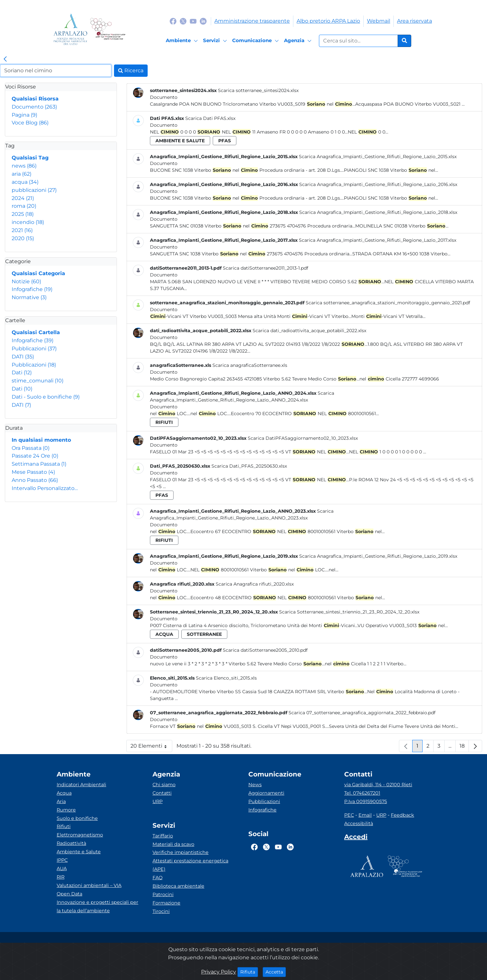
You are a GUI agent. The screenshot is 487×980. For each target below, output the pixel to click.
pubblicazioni (34, 190)
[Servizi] (216, 41)
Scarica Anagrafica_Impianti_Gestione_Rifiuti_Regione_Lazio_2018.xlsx (378, 212)
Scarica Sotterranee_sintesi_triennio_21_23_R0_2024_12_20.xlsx (349, 612)
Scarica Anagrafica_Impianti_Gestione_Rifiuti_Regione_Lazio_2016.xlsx (378, 184)
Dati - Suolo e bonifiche (46, 397)
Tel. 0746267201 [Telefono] (362, 793)
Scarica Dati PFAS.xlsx (210, 118)
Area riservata (414, 21)
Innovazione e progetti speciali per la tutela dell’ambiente (97, 906)
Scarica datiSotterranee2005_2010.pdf (265, 650)
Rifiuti (64, 826)
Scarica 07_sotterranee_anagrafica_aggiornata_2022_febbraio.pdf (362, 713)
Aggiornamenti (266, 793)
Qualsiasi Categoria (38, 273)
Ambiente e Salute (79, 852)
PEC (349, 815)
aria (22, 174)
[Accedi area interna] (356, 838)
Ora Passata (31, 448)
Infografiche (32, 289)
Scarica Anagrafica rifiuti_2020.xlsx (255, 584)
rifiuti (164, 422)
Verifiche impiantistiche (181, 852)
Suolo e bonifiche (77, 818)
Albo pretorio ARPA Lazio (328, 21)
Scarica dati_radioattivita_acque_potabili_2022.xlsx (309, 331)
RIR (61, 877)
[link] (5, 59)
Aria (61, 801)
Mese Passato (33, 472)
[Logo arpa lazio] (70, 29)
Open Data (69, 894)
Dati (22, 373)
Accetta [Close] (276, 972)
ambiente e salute (180, 141)
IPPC (62, 860)
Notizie (26, 281)
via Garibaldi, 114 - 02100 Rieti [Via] (378, 785)
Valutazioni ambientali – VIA (89, 885)
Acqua (64, 793)
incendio (28, 222)
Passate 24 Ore (35, 456)
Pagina (24, 115)
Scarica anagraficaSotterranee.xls (250, 365)
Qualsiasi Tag (30, 158)
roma (24, 206)
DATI (23, 357)
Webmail (379, 21)
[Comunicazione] (256, 41)
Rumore (66, 810)
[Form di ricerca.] (358, 41)
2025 (23, 214)
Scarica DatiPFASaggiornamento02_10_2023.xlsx (303, 438)
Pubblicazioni (34, 349)
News (255, 785)
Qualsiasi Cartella (36, 332)
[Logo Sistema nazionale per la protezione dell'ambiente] (108, 29)
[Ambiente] (183, 41)
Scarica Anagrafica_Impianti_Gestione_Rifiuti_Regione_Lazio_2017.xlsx (378, 240)
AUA (62, 869)
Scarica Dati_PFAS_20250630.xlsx (249, 466)
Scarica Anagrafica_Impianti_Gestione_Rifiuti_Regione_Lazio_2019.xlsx (378, 556)
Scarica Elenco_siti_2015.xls (226, 678)
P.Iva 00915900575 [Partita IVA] (366, 801)
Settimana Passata (39, 464)
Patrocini (163, 894)
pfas (225, 141)
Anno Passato (35, 480)
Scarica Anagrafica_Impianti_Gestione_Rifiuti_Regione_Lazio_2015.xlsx (378, 157)
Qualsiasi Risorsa (35, 99)
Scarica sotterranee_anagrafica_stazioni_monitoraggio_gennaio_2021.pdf (388, 303)
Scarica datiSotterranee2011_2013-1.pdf (266, 268)
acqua (25, 182)
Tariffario (163, 836)
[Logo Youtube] (193, 21)
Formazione (166, 903)
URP (158, 801)
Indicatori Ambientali (81, 785)
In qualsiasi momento (41, 440)
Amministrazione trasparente (252, 21)
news (24, 166)
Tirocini (161, 911)
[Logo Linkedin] (203, 21)
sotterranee (204, 634)
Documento (34, 107)
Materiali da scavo (173, 844)
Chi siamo (164, 785)
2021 (22, 230)
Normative (29, 297)
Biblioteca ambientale (178, 886)
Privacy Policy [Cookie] (219, 972)
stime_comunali (38, 381)
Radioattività (71, 843)
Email (365, 815)
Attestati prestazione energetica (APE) (190, 865)
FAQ (158, 878)
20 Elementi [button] (151, 747)
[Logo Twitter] (183, 21)
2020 (23, 238)
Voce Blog (30, 123)
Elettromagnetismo (80, 835)
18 (464, 747)
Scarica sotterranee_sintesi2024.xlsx (258, 90)
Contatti (162, 793)
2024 (23, 198)
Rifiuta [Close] (249, 972)
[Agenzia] (299, 41)
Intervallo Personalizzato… (45, 488)
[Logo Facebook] (173, 21)
